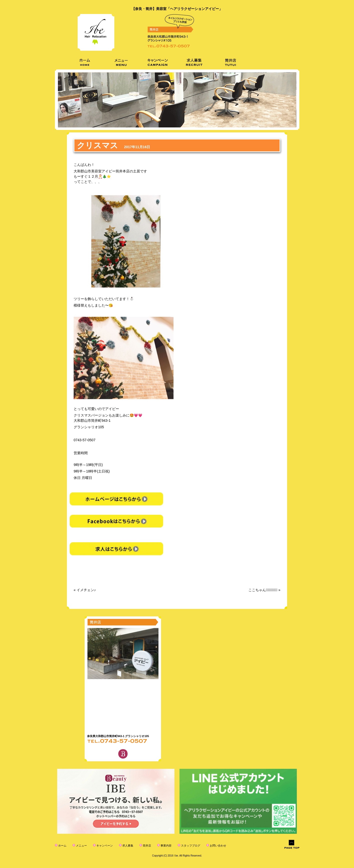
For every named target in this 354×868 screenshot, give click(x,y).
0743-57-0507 (85, 440)
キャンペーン (104, 846)
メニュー (81, 846)
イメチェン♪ (86, 590)
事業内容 (166, 846)
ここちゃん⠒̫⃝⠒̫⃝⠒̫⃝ (263, 590)
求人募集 (127, 846)
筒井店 (147, 846)
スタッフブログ (190, 846)
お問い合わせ (218, 846)
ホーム (62, 846)
